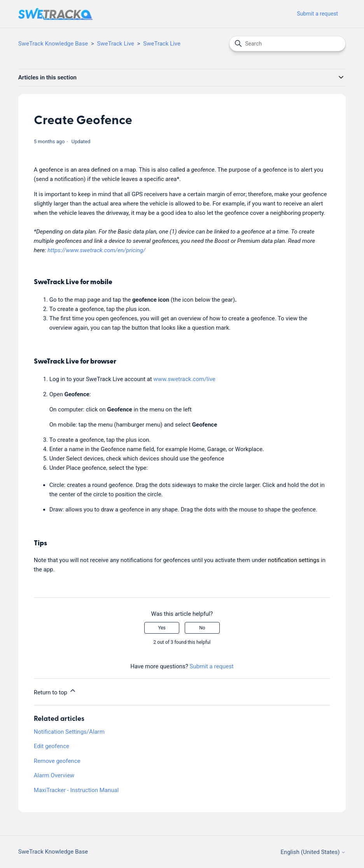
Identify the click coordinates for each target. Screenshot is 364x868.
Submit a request (318, 14)
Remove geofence (57, 761)
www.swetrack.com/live (185, 379)
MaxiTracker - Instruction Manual (76, 790)
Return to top (55, 691)
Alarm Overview (54, 775)
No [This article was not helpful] (202, 628)
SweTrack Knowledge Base (53, 44)
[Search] (287, 44)
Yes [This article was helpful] (162, 628)
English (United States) (313, 852)
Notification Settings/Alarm (69, 732)
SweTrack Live (116, 44)
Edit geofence (52, 746)
